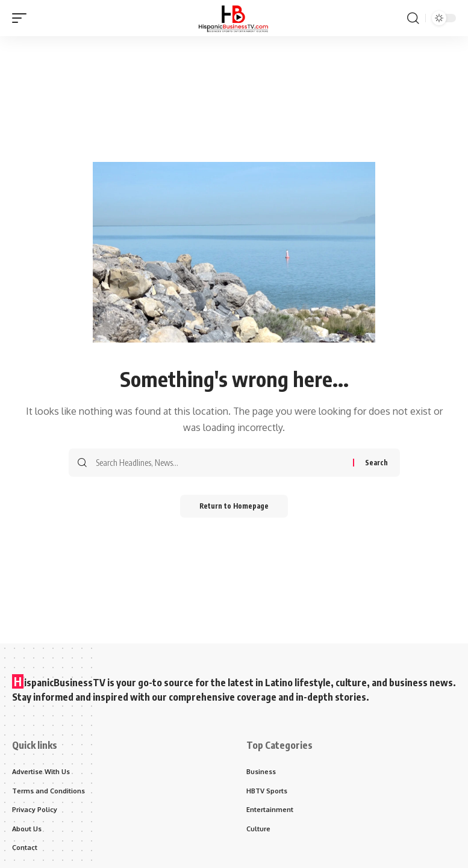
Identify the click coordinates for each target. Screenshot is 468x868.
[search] (413, 18)
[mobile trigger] (22, 18)
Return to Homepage (234, 507)
